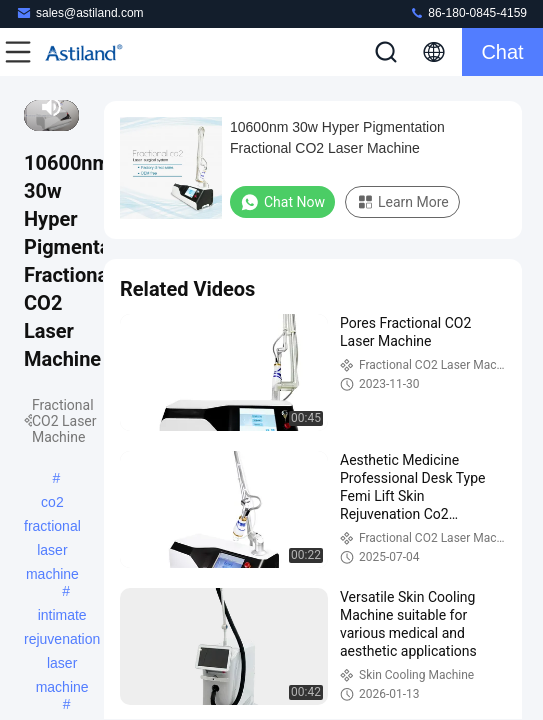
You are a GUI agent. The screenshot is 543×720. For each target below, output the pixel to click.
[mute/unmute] (52, 107)
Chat (502, 52)
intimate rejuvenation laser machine (62, 617)
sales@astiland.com (80, 12)
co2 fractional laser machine (52, 504)
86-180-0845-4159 (468, 12)
